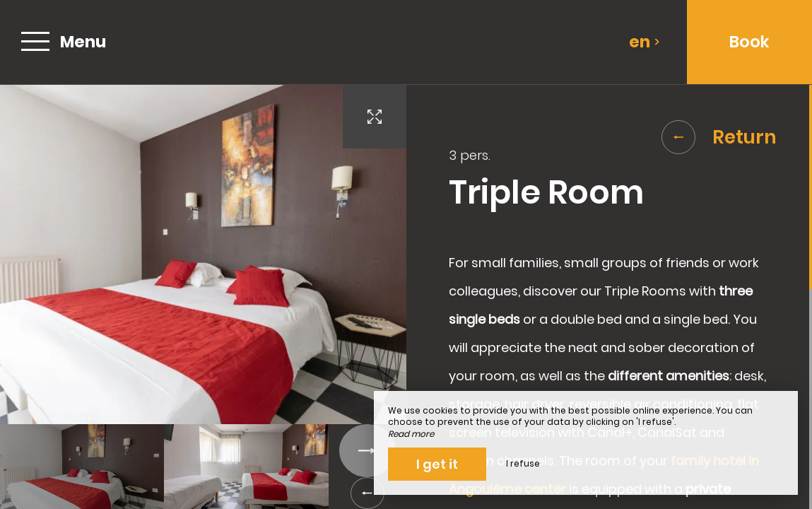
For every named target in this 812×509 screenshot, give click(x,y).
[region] (610, 297)
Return (719, 137)
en (645, 42)
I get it (437, 464)
